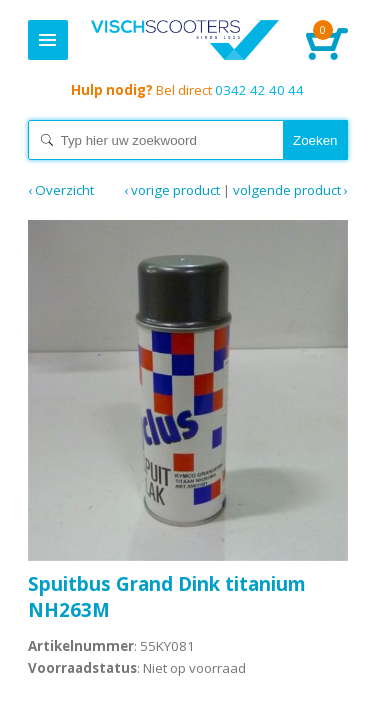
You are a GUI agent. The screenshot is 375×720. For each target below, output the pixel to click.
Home (185, 40)
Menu (48, 40)
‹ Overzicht (61, 190)
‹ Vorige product (172, 190)
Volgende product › (290, 190)
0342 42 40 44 (187, 90)
